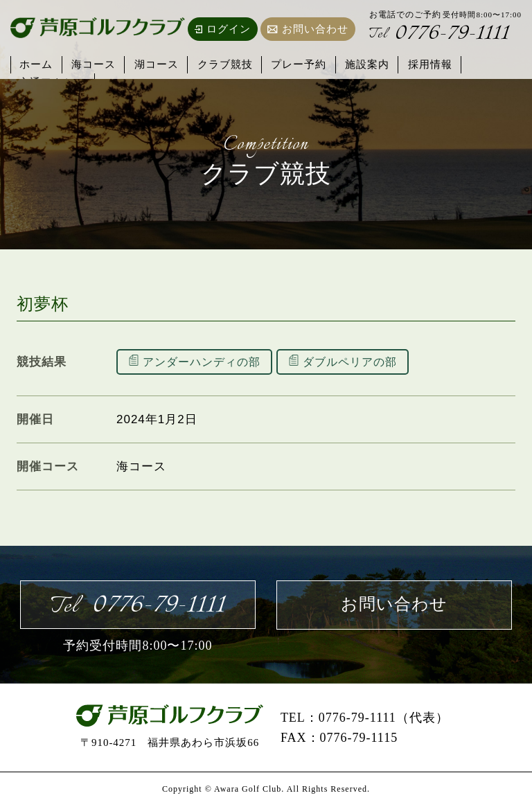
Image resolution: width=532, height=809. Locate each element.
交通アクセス (481, 63)
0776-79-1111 (442, 35)
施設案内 (351, 63)
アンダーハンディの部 (205, 362)
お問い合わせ (308, 29)
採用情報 (410, 63)
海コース (90, 63)
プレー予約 (285, 63)
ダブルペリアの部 (360, 362)
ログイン (223, 29)
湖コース (150, 63)
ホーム (36, 63)
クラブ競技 (215, 63)
